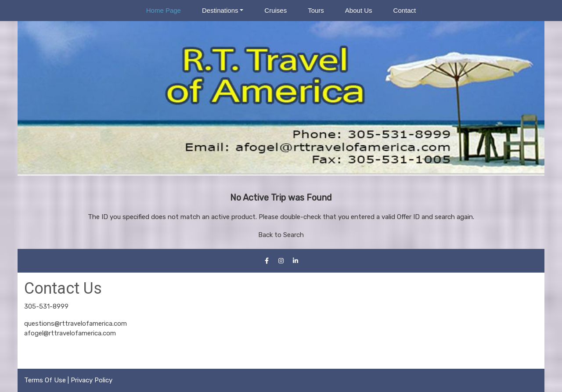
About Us (359, 10)
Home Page (164, 10)
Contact (405, 10)
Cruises (276, 10)
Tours (316, 10)
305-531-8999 (46, 306)
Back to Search (281, 235)
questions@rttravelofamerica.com (76, 324)
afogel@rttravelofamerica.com (70, 333)
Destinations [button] (220, 10)
